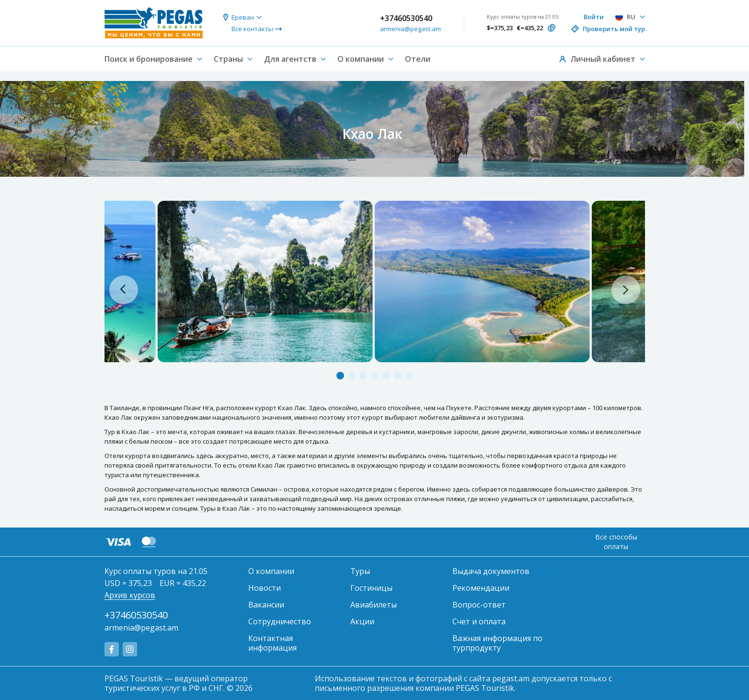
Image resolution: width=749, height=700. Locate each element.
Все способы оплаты (616, 542)
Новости (265, 588)
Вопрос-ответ (479, 605)
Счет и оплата (479, 621)
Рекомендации (481, 588)
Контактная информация (272, 643)
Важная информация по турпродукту (497, 643)
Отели (418, 59)
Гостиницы (371, 588)
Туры (360, 571)
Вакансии (266, 605)
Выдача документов (491, 571)
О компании (271, 571)
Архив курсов (130, 595)
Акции (362, 621)
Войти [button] (594, 17)
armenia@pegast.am (410, 29)
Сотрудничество (280, 621)
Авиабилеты (374, 605)
